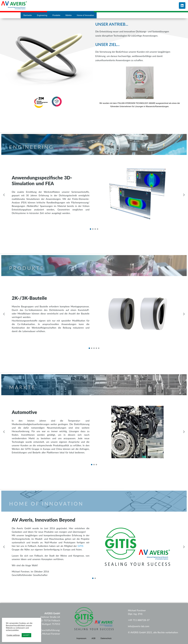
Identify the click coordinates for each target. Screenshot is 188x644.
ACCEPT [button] (26, 635)
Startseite (27, 15)
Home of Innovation (85, 15)
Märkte (69, 15)
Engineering (42, 15)
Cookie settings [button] (13, 635)
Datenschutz (106, 638)
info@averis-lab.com (139, 626)
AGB (93, 638)
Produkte (56, 15)
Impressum (81, 638)
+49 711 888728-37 (139, 620)
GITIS (81, 546)
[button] (4, 195)
